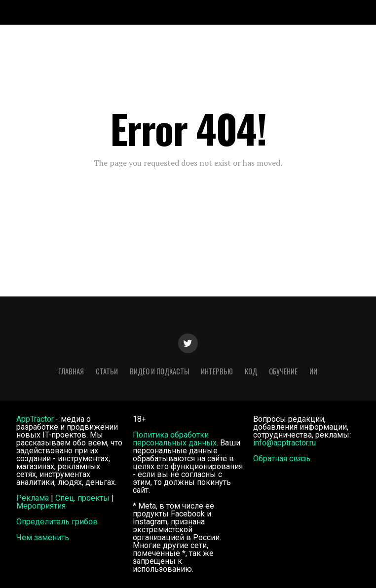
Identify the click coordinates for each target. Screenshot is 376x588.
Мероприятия (41, 506)
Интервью (217, 371)
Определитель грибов (57, 522)
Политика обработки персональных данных (175, 439)
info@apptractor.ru (284, 443)
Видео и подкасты (159, 371)
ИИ (313, 371)
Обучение (283, 371)
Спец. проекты (82, 498)
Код (251, 371)
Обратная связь (282, 459)
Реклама (33, 498)
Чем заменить (43, 537)
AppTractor (35, 419)
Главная (71, 371)
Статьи (107, 371)
